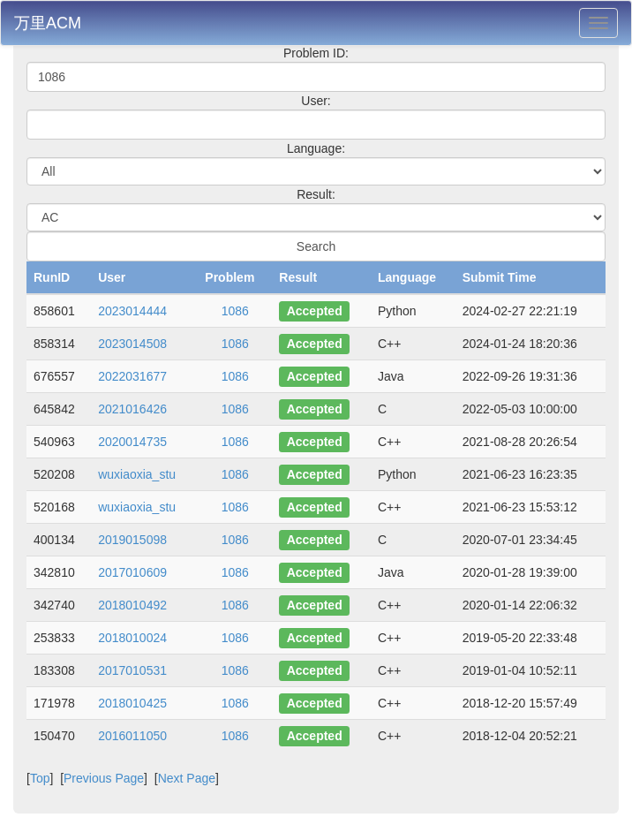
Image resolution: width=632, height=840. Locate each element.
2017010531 (132, 670)
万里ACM (48, 23)
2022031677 (132, 376)
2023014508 (132, 344)
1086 (235, 311)
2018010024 (132, 638)
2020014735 (132, 442)
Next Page (187, 778)
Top (40, 778)
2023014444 (132, 311)
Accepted (315, 311)
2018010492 (132, 605)
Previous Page (104, 778)
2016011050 (132, 736)
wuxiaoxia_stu (137, 474)
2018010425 (132, 703)
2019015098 (132, 540)
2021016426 (132, 409)
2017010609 (132, 572)
